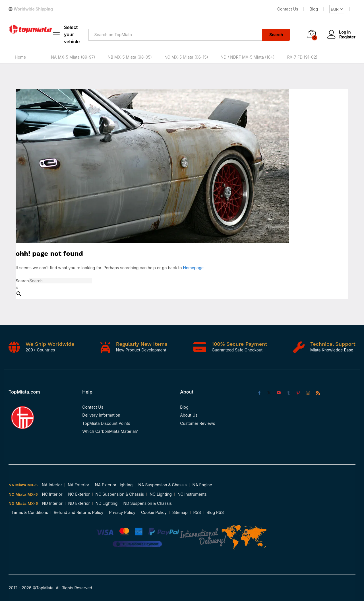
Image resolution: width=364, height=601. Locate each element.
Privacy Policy (122, 512)
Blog (314, 9)
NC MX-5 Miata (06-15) (186, 57)
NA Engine (202, 485)
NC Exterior (79, 494)
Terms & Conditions (30, 512)
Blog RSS (215, 512)
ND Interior (52, 503)
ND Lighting (107, 503)
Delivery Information (101, 415)
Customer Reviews (197, 423)
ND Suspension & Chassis (147, 503)
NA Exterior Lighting (114, 485)
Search (276, 35)
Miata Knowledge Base (332, 350)
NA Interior (52, 485)
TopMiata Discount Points (106, 423)
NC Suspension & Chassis (120, 494)
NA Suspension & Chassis (162, 485)
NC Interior (52, 494)
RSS (197, 512)
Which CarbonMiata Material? (110, 431)
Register (347, 37)
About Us (189, 415)
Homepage (193, 268)
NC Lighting (161, 494)
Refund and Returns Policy (78, 512)
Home (20, 57)
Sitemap (180, 512)
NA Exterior (78, 485)
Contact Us (288, 9)
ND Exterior (79, 503)
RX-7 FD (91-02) (302, 57)
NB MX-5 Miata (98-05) (130, 57)
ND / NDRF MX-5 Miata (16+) (248, 57)
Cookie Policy (154, 512)
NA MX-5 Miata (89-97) (73, 57)
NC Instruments (192, 494)
